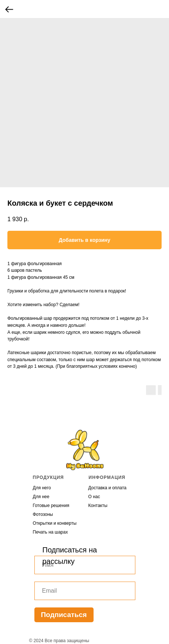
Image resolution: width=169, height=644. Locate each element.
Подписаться (64, 615)
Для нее (41, 497)
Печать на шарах (50, 532)
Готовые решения (51, 506)
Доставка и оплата (108, 488)
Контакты (98, 506)
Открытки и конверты (55, 523)
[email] (85, 591)
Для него (42, 488)
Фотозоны (43, 514)
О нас (94, 497)
